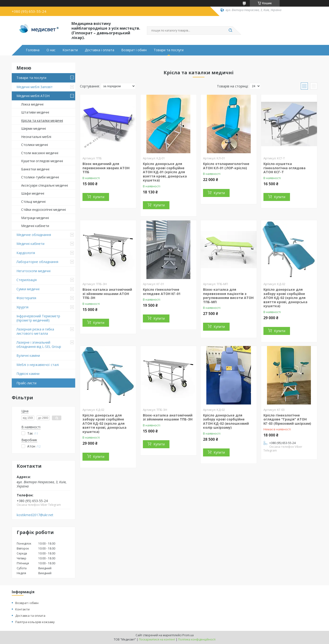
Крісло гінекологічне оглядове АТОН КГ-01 (162, 292)
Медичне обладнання (34, 235)
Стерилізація (27, 280)
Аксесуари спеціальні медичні (45, 185)
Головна (33, 50)
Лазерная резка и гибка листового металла (35, 331)
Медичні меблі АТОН (33, 96)
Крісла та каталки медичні (42, 120)
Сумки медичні (28, 289)
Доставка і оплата (100, 50)
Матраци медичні (35, 218)
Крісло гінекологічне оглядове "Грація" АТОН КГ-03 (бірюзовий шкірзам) (287, 419)
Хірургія (22, 307)
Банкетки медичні (35, 169)
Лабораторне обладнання (37, 262)
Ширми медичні (33, 128)
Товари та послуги (169, 50)
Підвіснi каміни (28, 374)
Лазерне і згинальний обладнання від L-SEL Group (39, 344)
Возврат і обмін (134, 50)
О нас (51, 50)
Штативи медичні (35, 112)
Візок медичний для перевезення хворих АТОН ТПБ (106, 168)
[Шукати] (230, 31)
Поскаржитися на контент (157, 639)
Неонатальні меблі (36, 137)
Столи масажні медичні (40, 153)
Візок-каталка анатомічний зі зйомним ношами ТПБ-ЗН (168, 417)
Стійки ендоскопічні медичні (43, 210)
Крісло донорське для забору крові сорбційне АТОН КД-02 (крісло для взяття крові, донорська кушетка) (285, 298)
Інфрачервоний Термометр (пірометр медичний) (38, 318)
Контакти (70, 50)
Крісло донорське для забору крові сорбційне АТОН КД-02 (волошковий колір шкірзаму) (226, 421)
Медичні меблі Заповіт (35, 87)
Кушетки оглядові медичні (42, 161)
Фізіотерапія (26, 298)
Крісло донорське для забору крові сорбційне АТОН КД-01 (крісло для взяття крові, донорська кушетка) (165, 172)
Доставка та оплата (30, 616)
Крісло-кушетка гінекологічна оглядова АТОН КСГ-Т (284, 168)
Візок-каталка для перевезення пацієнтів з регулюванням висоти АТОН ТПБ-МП (228, 296)
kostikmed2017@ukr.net (35, 515)
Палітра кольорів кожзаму (35, 622)
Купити (99, 197)
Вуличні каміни (28, 355)
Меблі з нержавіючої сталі (38, 365)
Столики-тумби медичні (40, 177)
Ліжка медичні (32, 104)
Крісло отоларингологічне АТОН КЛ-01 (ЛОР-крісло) (226, 166)
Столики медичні (35, 145)
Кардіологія (26, 253)
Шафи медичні (33, 193)
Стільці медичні (33, 202)
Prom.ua (188, 635)
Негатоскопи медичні (33, 271)
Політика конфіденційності (197, 639)
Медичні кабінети (35, 226)
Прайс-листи (26, 383)
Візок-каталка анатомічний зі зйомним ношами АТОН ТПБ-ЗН (107, 294)
